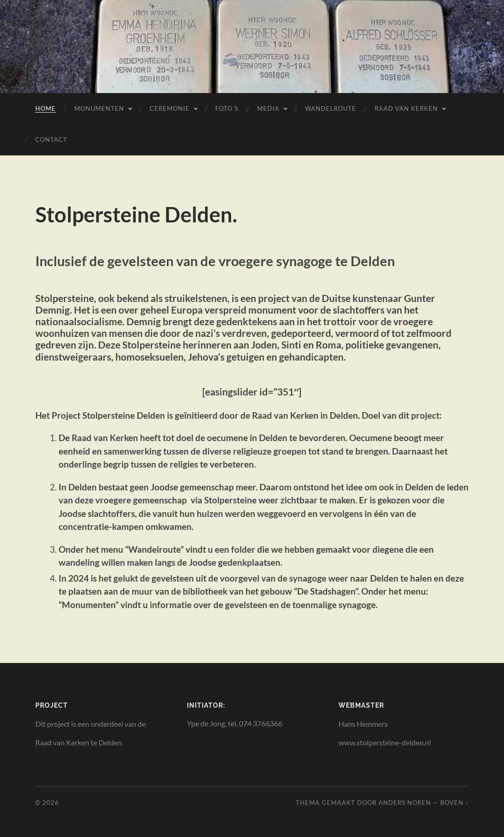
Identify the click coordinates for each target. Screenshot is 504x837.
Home (46, 108)
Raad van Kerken (406, 108)
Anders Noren (405, 803)
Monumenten (99, 108)
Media (268, 108)
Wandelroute (331, 108)
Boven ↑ (454, 803)
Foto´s (227, 108)
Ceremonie (170, 108)
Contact (51, 140)
